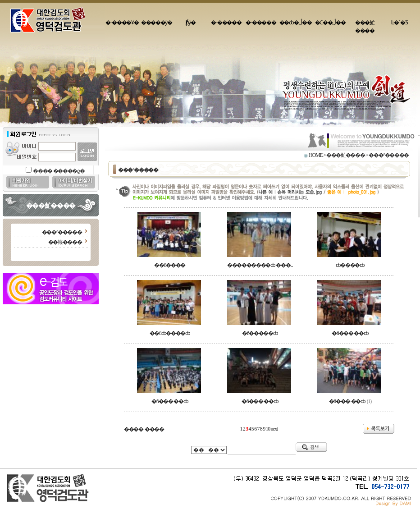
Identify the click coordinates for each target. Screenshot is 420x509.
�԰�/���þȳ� (192, 23)
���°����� (62, 232)
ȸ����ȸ (350, 265)
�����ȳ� (157, 23)
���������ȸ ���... (260, 265)
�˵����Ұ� (122, 23)
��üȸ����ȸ (170, 333)
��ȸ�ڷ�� (296, 23)
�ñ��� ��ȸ (350, 333)
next (274, 429)
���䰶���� (365, 27)
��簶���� (65, 242)
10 (268, 429)
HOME (315, 155)
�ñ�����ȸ (260, 333)
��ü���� (170, 265)
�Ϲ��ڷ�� (330, 23)
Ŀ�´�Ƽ (399, 23)
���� (134, 429)
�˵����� (226, 23)
